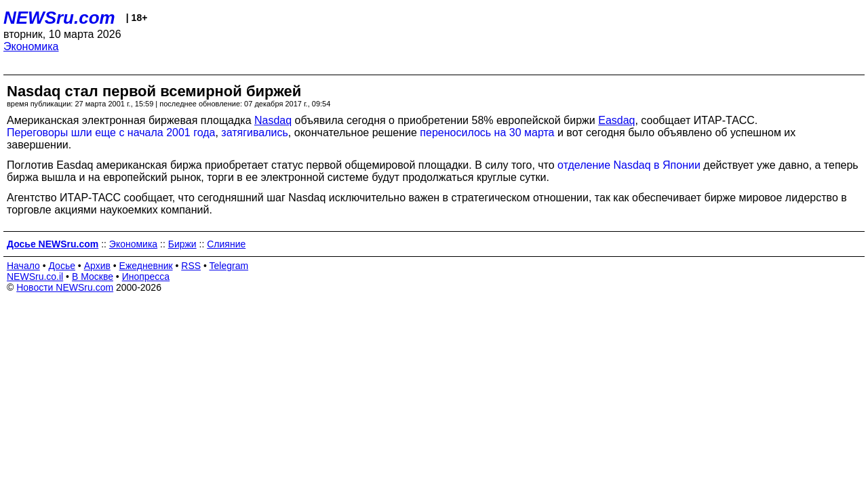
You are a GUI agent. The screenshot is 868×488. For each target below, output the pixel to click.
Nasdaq (273, 120)
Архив (97, 266)
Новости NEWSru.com (65, 287)
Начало (23, 266)
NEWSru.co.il (35, 277)
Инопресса (146, 277)
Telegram (229, 266)
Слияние (226, 244)
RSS (191, 266)
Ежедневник (146, 266)
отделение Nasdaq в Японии (629, 165)
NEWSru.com (59, 18)
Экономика (31, 46)
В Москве (93, 277)
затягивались (254, 133)
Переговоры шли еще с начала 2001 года (111, 133)
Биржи (182, 244)
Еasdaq (616, 120)
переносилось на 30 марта (487, 133)
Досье (62, 266)
